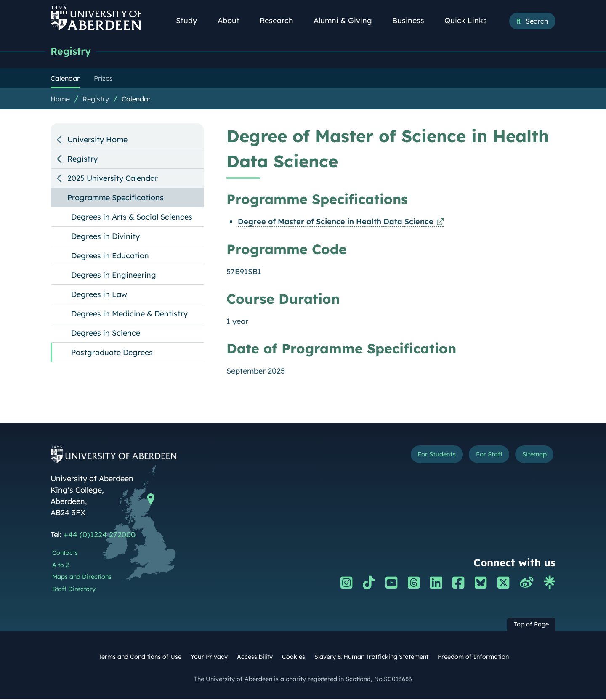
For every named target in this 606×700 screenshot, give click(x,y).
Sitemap (530, 457)
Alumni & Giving (347, 20)
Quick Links (470, 20)
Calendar (136, 100)
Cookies (294, 658)
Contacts (65, 554)
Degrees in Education (110, 256)
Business (413, 20)
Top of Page (531, 625)
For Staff (476, 457)
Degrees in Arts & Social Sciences (132, 218)
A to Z (61, 566)
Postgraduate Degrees (112, 353)
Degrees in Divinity (105, 237)
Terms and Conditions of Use (140, 658)
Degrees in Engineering (114, 276)
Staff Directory (74, 590)
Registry (73, 52)
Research (281, 20)
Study (191, 20)
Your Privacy (209, 658)
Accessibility (255, 658)
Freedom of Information (473, 658)
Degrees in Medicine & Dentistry (129, 314)
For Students (414, 457)
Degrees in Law (99, 295)
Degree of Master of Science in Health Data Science (336, 222)
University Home (97, 140)
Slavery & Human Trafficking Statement (371, 658)
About (233, 20)
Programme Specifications (116, 198)
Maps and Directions (82, 578)
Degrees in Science (106, 334)
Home (60, 100)
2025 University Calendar (113, 179)
